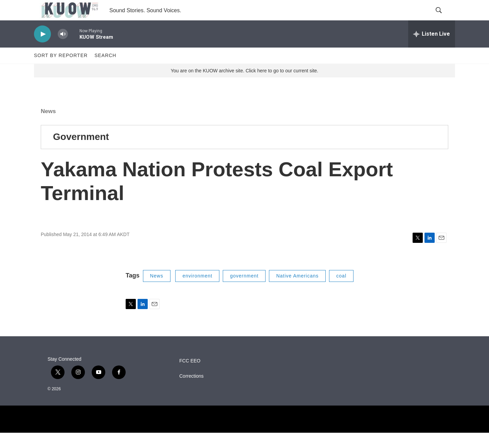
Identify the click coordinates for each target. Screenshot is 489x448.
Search (105, 71)
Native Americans (297, 291)
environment (197, 291)
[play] (42, 49)
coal (341, 291)
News (48, 127)
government (244, 291)
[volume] (63, 49)
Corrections (192, 391)
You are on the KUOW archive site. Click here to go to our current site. (244, 86)
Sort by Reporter (61, 71)
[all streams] (432, 49)
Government (81, 152)
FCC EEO (190, 376)
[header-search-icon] (444, 18)
